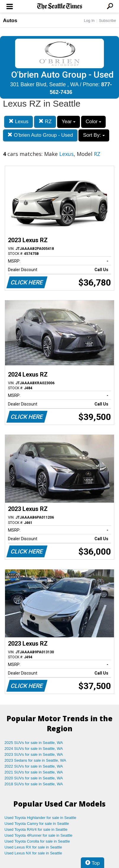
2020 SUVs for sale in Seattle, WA (34, 778)
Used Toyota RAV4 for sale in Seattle (36, 829)
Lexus (19, 122)
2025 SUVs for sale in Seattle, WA (34, 743)
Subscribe (107, 21)
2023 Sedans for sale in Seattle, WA (35, 760)
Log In (89, 21)
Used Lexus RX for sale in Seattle (33, 847)
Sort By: (94, 135)
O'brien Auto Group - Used (40, 135)
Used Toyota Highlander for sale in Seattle (40, 818)
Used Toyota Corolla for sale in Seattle (37, 841)
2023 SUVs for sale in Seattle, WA (34, 754)
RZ (45, 122)
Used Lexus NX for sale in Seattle (33, 853)
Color (93, 122)
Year (69, 122)
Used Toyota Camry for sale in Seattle (37, 824)
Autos (10, 21)
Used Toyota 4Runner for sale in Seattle (38, 835)
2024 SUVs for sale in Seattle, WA (34, 749)
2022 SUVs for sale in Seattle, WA (34, 766)
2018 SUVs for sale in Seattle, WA (34, 784)
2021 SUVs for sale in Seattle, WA (34, 772)
